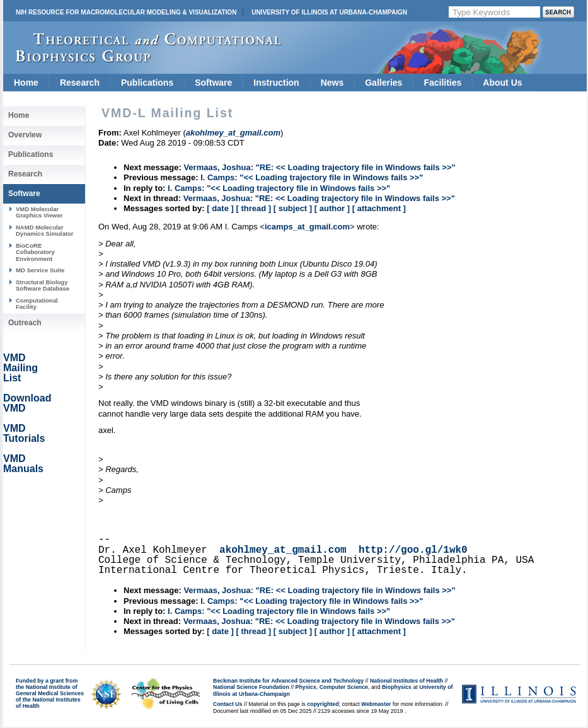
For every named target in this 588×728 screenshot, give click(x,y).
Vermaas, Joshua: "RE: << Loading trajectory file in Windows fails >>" (319, 167)
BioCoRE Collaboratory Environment (35, 252)
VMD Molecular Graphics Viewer (39, 212)
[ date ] (220, 208)
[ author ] (332, 208)
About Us (502, 83)
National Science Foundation (251, 687)
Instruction (276, 83)
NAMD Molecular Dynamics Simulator (45, 230)
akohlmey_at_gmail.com (283, 550)
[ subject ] (293, 208)
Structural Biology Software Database (43, 285)
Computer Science (344, 687)
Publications (147, 83)
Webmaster (376, 704)
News (332, 83)
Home (26, 83)
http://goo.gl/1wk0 (413, 550)
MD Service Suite (40, 270)
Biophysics (397, 687)
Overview (25, 135)
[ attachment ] (379, 208)
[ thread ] (253, 208)
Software (213, 83)
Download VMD (27, 403)
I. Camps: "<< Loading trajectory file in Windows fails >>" (312, 177)
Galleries (383, 83)
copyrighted (323, 704)
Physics (306, 687)
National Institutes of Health (406, 681)
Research (80, 83)
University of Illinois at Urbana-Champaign (329, 12)
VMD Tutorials (24, 433)
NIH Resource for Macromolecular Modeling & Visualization (126, 12)
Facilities (442, 83)
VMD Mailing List (20, 368)
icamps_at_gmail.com (307, 227)
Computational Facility (37, 303)
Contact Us (228, 704)
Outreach (25, 323)
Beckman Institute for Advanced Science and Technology (288, 681)
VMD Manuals (23, 464)
